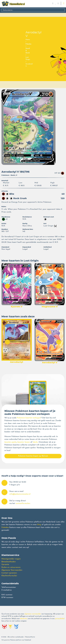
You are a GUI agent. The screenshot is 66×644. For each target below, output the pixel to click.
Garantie (5, 565)
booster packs (10, 442)
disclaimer (24, 619)
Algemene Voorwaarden (12, 570)
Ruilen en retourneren (11, 567)
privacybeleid (60, 619)
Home (28, 40)
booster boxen (24, 442)
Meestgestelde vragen (11, 559)
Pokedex (28, 44)
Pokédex (5, 527)
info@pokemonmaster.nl (20, 494)
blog (39, 525)
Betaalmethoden (9, 562)
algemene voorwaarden (33, 614)
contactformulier (23, 503)
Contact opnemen (9, 573)
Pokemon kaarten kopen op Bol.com (33, 456)
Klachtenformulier (9, 576)
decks (35, 442)
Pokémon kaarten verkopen (29, 418)
